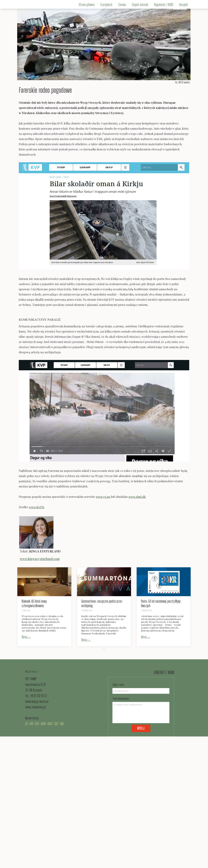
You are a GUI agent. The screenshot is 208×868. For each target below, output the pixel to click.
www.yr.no (103, 497)
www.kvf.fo (37, 507)
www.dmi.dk (137, 497)
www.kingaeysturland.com (40, 559)
